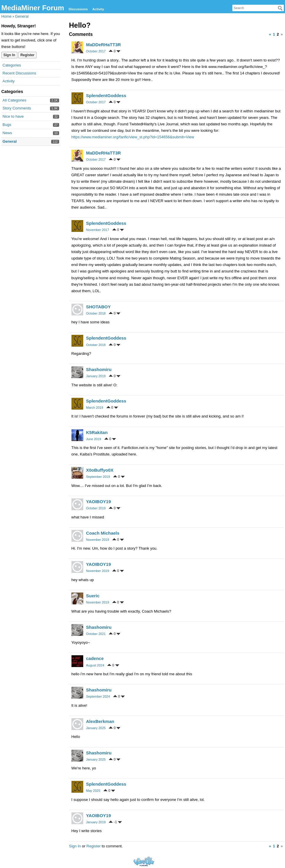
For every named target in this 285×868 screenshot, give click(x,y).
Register (27, 55)
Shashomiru (99, 369)
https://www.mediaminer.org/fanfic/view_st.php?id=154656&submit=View (133, 137)
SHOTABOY (99, 307)
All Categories (15, 100)
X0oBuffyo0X (100, 470)
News (7, 133)
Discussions (78, 9)
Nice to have (13, 116)
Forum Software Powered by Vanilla (144, 861)
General (10, 141)
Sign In (9, 55)
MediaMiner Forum (33, 8)
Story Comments (17, 108)
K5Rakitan (97, 432)
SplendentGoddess (106, 95)
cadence (95, 658)
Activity (98, 9)
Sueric (93, 596)
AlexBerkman (100, 721)
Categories (12, 65)
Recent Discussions (19, 73)
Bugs (7, 125)
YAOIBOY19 (99, 502)
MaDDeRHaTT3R (104, 45)
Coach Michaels (103, 533)
